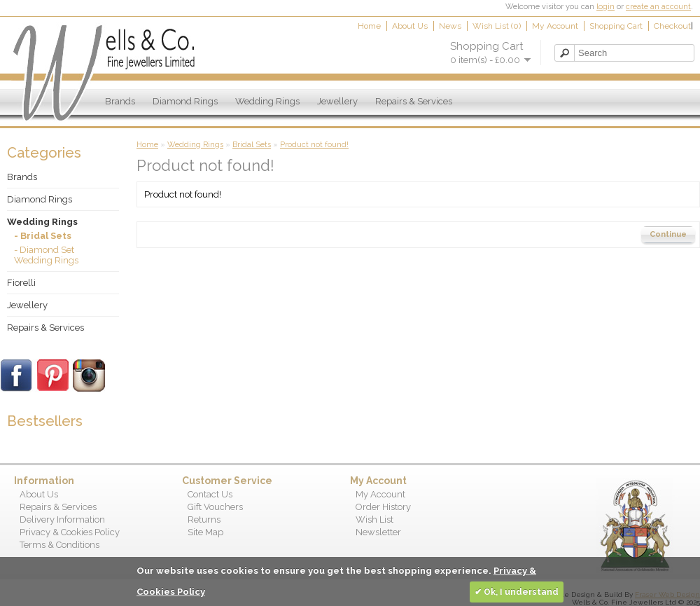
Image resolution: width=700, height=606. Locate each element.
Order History (383, 507)
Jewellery (337, 101)
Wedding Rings (267, 101)
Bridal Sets (252, 145)
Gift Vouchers (215, 507)
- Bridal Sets (43, 236)
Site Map (205, 532)
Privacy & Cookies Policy (70, 532)
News (450, 26)
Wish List (374, 519)
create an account (658, 7)
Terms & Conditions (59, 545)
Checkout (672, 26)
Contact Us (210, 494)
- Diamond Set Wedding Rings (46, 255)
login (605, 7)
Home (369, 26)
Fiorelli (21, 283)
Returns (204, 519)
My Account (555, 26)
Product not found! (314, 145)
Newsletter (378, 532)
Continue (668, 234)
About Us (410, 26)
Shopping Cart (616, 26)
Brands (120, 101)
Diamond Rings (185, 101)
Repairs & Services (414, 101)
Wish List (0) (497, 26)
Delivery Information (62, 519)
